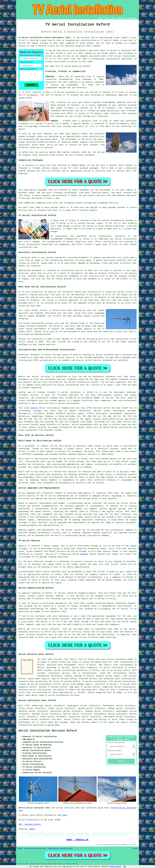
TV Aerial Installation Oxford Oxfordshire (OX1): (45, 38)
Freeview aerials (88, 679)
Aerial (67, 719)
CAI (111, 358)
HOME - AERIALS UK (78, 840)
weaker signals (80, 142)
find (27, 706)
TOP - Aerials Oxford (29, 824)
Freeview (61, 102)
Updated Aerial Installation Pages (61, 848)
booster (84, 554)
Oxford (34, 408)
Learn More (115, 867)
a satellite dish (88, 121)
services (42, 427)
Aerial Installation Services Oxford (47, 731)
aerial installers (117, 659)
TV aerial (106, 40)
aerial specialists (127, 419)
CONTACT (121, 18)
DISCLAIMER (131, 18)
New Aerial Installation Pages (35, 848)
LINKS (107, 18)
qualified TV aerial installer (53, 619)
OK (124, 867)
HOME (100, 18)
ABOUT (114, 18)
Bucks (32, 829)
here (57, 725)
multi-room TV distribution (122, 446)
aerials (66, 425)
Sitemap (20, 848)
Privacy (135, 848)
